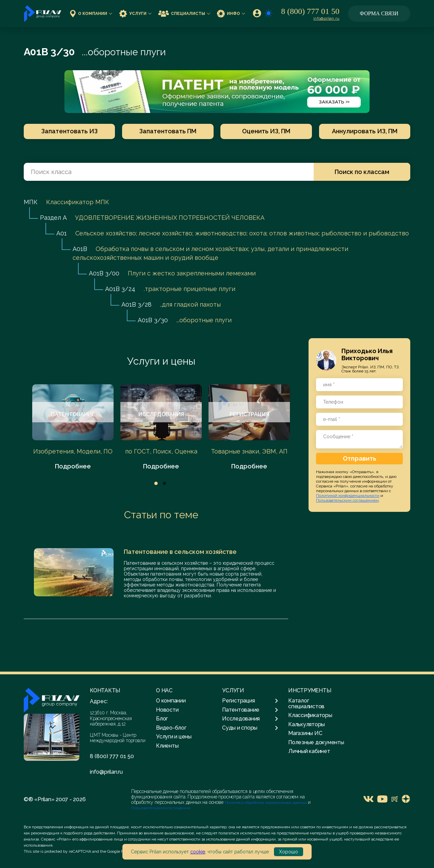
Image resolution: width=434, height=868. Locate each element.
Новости (167, 710)
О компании (91, 13)
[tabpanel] (73, 428)
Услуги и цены (161, 361)
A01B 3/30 (153, 320)
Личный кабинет (309, 751)
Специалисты (184, 13)
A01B (80, 249)
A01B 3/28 (136, 304)
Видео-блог (171, 728)
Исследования (250, 719)
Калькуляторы (307, 724)
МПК (31, 202)
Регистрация (250, 701)
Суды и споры (250, 728)
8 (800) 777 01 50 (310, 11)
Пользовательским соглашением (347, 500)
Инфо (231, 13)
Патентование (250, 710)
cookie (198, 852)
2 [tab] (164, 483)
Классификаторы (310, 715)
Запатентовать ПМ (167, 131)
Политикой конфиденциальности (348, 496)
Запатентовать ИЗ (69, 131)
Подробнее (73, 466)
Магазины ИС (305, 733)
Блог (162, 719)
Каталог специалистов (306, 703)
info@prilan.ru (326, 18)
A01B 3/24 (120, 289)
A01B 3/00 (104, 273)
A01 (62, 233)
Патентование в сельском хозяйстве (180, 552)
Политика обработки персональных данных (266, 803)
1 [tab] (156, 483)
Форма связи (379, 13)
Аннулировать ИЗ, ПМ (365, 131)
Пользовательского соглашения (161, 808)
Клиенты (167, 746)
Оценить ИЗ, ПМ (267, 131)
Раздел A (53, 218)
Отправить (360, 458)
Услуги (135, 13)
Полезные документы (316, 742)
